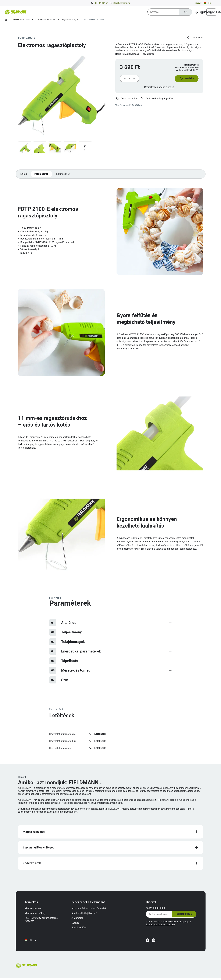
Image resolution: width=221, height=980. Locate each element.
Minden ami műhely (21, 20)
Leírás (24, 174)
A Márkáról (78, 919)
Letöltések (97, 735)
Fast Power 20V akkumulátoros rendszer (42, 920)
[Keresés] (185, 12)
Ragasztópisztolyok (70, 20)
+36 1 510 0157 (101, 3)
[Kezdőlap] (6, 20)
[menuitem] (40, 12)
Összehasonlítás (127, 99)
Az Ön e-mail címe (155, 909)
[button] (186, 79)
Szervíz (198, 3)
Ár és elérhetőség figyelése (157, 99)
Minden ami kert (34, 909)
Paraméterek (42, 174)
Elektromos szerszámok (46, 20)
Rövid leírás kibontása (127, 54)
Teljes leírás (148, 54)
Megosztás (195, 38)
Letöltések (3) (64, 174)
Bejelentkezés (183, 915)
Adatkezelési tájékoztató (85, 914)
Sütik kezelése (79, 929)
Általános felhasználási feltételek (89, 909)
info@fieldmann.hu (122, 3)
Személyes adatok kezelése (160, 926)
